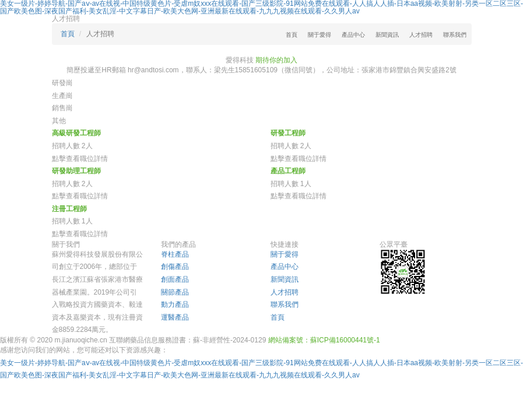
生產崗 (62, 96)
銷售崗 (62, 108)
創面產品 (175, 279)
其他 (59, 121)
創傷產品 (175, 267)
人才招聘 (421, 35)
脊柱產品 (175, 254)
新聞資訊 (387, 35)
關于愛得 (320, 35)
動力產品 (175, 304)
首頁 (292, 35)
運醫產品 (175, 317)
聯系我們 (455, 35)
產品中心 (353, 35)
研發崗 (62, 83)
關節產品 (175, 292)
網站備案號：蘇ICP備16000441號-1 (324, 340)
